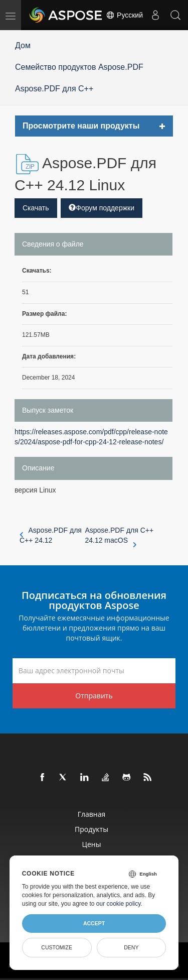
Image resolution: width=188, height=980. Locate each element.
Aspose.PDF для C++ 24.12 (51, 535)
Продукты (91, 829)
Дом (23, 45)
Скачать (36, 208)
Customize (57, 947)
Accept (94, 923)
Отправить (94, 696)
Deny (131, 947)
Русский (124, 15)
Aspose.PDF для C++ (54, 89)
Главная (92, 814)
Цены (92, 844)
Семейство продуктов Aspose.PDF (79, 67)
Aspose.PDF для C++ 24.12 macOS (119, 536)
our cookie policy (119, 904)
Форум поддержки (102, 208)
